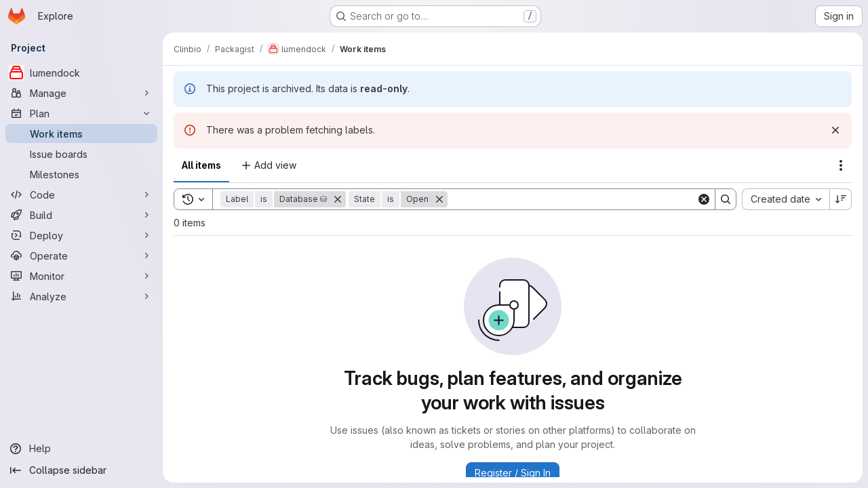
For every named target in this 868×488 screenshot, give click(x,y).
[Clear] (704, 199)
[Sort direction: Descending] (841, 199)
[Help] (81, 449)
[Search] (572, 199)
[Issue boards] (81, 154)
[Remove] (338, 199)
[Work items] (81, 134)
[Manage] (81, 93)
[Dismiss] (835, 130)
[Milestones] (81, 174)
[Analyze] (81, 296)
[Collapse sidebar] (81, 470)
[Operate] (81, 256)
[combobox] (786, 199)
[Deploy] (81, 235)
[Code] (81, 195)
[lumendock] (81, 73)
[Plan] (81, 113)
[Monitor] (81, 276)
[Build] (81, 215)
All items (201, 165)
